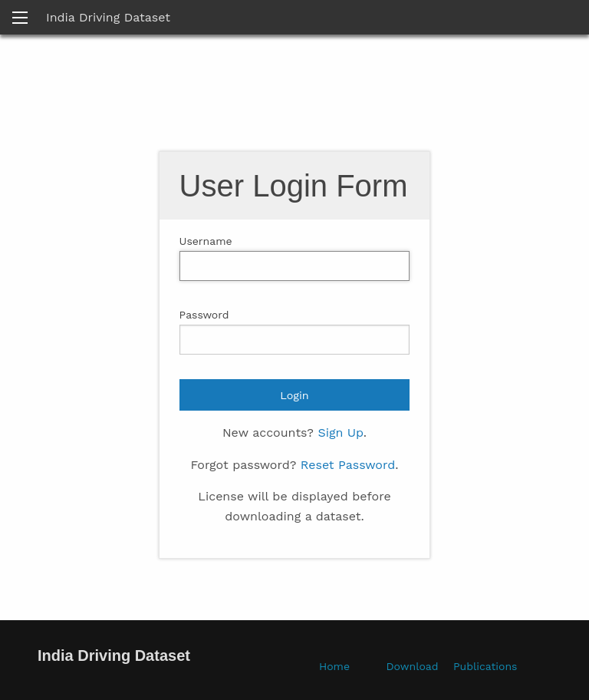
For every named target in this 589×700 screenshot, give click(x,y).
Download (413, 666)
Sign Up (340, 433)
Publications (485, 666)
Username (206, 241)
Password (204, 315)
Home (334, 666)
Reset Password (348, 465)
